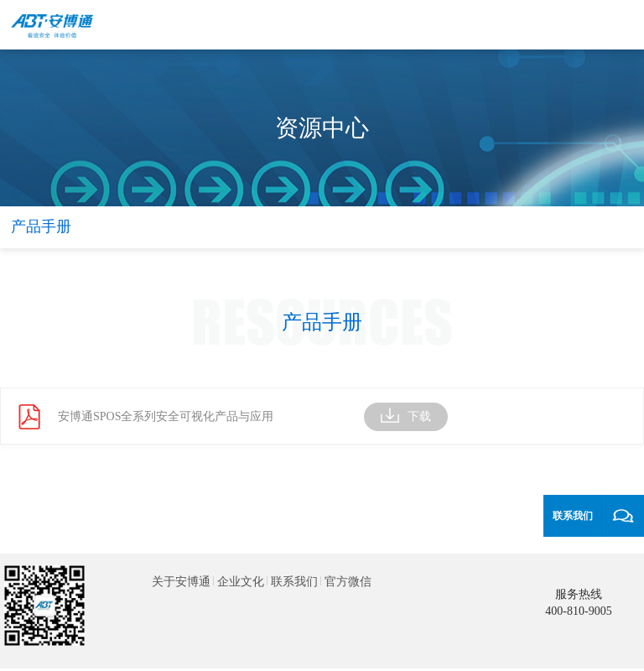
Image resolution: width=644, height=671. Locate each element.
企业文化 (241, 582)
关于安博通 (181, 582)
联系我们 (294, 582)
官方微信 (348, 582)
